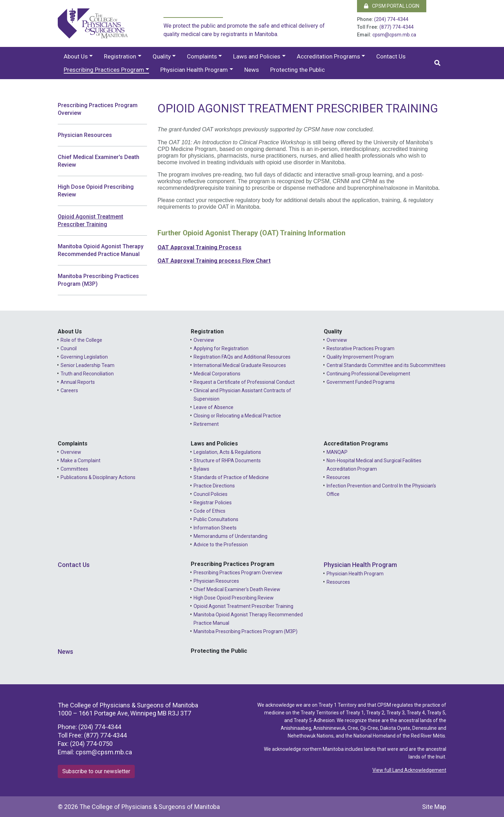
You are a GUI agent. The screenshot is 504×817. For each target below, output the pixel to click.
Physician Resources (85, 135)
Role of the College (81, 340)
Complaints (202, 56)
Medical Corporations (217, 374)
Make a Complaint (80, 461)
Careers (69, 390)
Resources (338, 477)
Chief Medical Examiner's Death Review (99, 161)
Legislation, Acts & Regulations (227, 452)
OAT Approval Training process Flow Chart (214, 261)
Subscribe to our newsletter (96, 771)
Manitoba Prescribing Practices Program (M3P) (98, 280)
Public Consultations (216, 519)
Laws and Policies (257, 56)
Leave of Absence (213, 407)
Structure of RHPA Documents (227, 461)
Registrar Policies (213, 503)
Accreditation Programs (328, 56)
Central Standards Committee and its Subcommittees (386, 365)
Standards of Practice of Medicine (231, 477)
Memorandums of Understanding (230, 536)
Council (69, 348)
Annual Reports (78, 382)
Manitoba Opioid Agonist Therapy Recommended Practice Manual (101, 250)
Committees (74, 469)
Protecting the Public (297, 70)
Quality (162, 56)
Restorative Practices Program (360, 348)
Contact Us (391, 56)
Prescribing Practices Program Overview (98, 109)
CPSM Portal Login (392, 6)
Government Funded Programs (361, 382)
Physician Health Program (194, 70)
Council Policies (211, 494)
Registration (120, 56)
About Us (76, 56)
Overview (204, 340)
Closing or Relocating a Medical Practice (237, 416)
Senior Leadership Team (87, 365)
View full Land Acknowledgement (409, 770)
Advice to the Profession (221, 545)
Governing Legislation (84, 357)
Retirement (206, 424)
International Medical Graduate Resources (240, 365)
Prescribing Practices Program (104, 70)
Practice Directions (214, 486)
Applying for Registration (221, 348)
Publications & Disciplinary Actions (98, 477)
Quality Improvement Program (360, 357)
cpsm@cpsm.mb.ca (394, 35)
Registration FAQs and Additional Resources (242, 357)
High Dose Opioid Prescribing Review (96, 191)
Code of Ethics (209, 511)
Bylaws (201, 469)
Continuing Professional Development (368, 374)
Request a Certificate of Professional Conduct (244, 382)
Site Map (434, 807)
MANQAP (337, 452)
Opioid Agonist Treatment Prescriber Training (90, 220)
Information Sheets (215, 528)
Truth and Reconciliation (87, 374)
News (252, 70)
